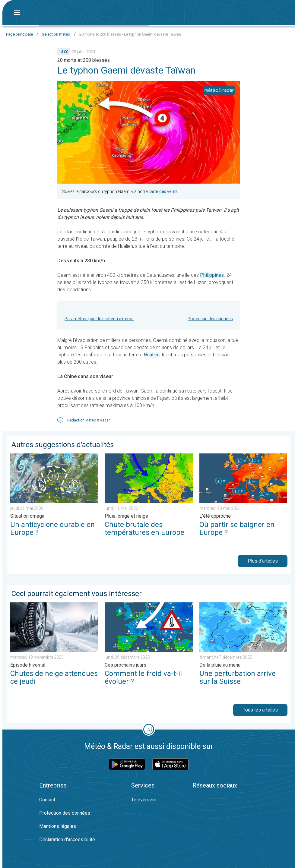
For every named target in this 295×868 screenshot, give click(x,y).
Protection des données (210, 319)
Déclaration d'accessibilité (67, 840)
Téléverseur (144, 800)
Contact (47, 800)
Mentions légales (58, 826)
